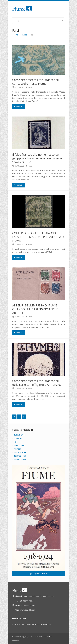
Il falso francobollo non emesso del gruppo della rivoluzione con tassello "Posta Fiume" (37, 158)
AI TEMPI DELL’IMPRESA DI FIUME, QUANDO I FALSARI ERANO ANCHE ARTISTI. (35, 309)
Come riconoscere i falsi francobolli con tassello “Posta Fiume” (36, 82)
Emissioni (18, 438)
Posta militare (20, 459)
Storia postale (20, 452)
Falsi (30, 87)
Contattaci (16, 640)
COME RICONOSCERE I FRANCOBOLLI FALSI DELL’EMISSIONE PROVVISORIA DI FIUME (38, 237)
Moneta (17, 449)
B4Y (51, 636)
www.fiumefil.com (28, 610)
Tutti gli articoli (20, 435)
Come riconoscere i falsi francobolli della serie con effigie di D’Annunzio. (36, 383)
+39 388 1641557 (26, 601)
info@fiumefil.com (29, 605)
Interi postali (19, 445)
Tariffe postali (20, 456)
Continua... (19, 106)
